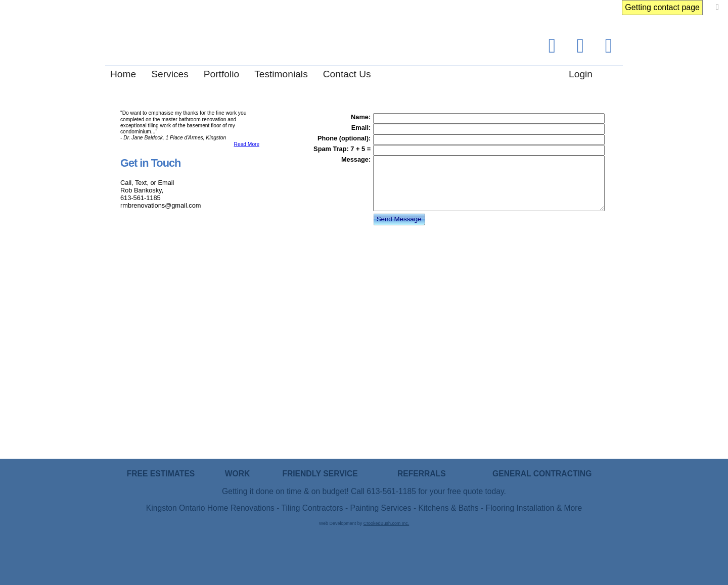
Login (581, 74)
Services (170, 74)
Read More (247, 144)
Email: (361, 128)
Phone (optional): (344, 138)
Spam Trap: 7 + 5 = (342, 149)
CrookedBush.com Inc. (386, 523)
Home (123, 74)
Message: (356, 159)
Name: (361, 117)
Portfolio (221, 74)
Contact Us (347, 74)
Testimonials (281, 74)
